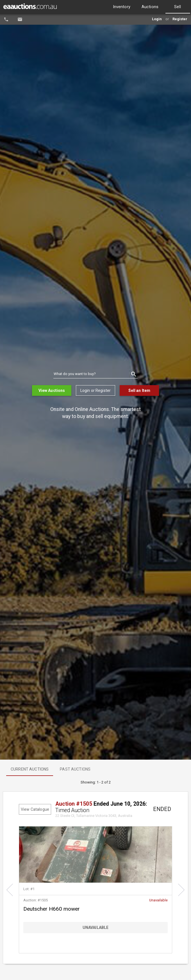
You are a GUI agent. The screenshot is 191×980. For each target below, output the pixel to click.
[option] (122, 7)
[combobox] (95, 374)
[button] (10, 890)
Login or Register (95, 390)
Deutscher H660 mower (52, 909)
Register (180, 19)
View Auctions (52, 390)
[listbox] (148, 7)
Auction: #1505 (36, 900)
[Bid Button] (95, 928)
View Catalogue (35, 809)
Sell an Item (139, 390)
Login (157, 19)
